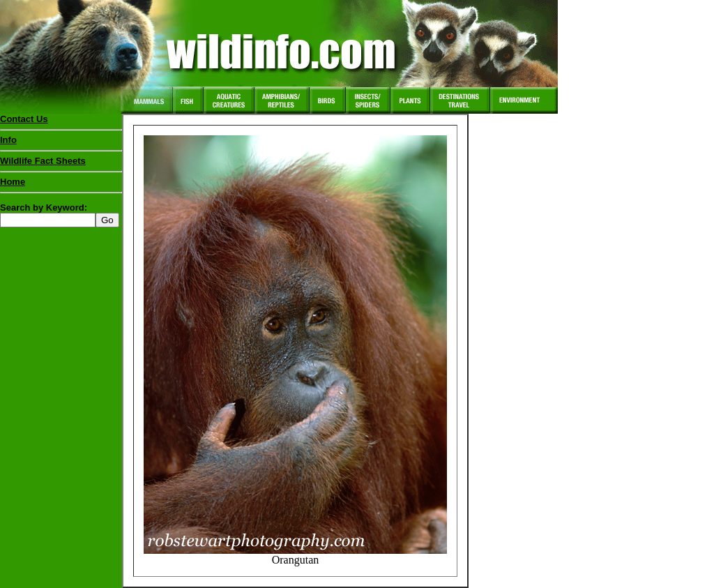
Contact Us (24, 119)
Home (13, 182)
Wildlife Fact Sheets (61, 164)
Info (8, 140)
